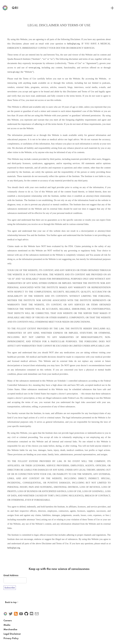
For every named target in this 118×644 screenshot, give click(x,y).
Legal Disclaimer (12, 634)
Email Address (11, 575)
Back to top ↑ (12, 602)
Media (7, 625)
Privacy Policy (11, 638)
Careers (8, 620)
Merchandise (10, 629)
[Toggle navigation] (111, 8)
